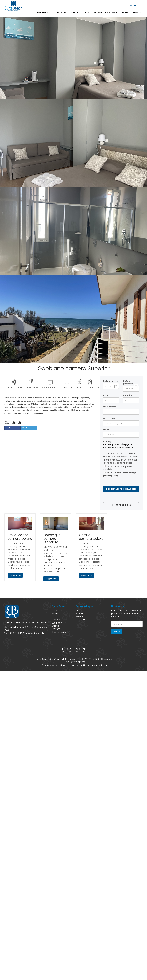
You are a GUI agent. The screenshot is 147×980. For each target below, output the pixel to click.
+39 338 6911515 (121, 505)
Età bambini (109, 407)
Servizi (74, 13)
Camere (97, 13)
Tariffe (85, 13)
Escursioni (111, 13)
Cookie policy (59, 632)
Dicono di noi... (44, 13)
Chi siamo (61, 13)
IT (128, 5)
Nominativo (109, 418)
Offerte (124, 13)
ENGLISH (80, 614)
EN (131, 5)
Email (106, 430)
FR (135, 5)
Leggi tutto (15, 575)
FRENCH (79, 617)
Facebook (12, 428)
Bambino (128, 395)
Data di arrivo (110, 381)
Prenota (137, 13)
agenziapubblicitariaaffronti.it (70, 665)
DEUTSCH (80, 620)
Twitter (28, 428)
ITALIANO (80, 610)
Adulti (106, 395)
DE (139, 5)
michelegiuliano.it (101, 665)
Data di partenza (128, 382)
